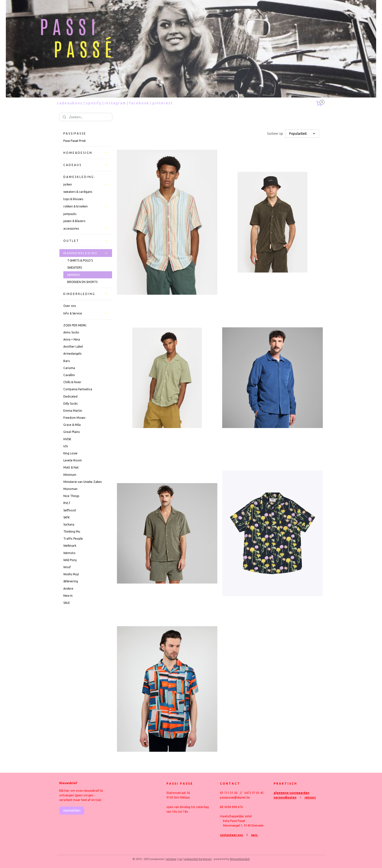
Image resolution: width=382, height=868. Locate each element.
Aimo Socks (71, 332)
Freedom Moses (74, 418)
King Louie (70, 453)
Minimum (70, 475)
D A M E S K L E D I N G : (79, 177)
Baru (67, 361)
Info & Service (86, 313)
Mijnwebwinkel (240, 859)
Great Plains (72, 432)
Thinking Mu (72, 532)
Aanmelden (72, 810)
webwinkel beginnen (198, 859)
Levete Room (73, 460)
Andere (68, 589)
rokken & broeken (86, 206)
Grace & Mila (72, 425)
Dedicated (70, 396)
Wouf (67, 567)
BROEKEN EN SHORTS (82, 282)
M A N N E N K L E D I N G (86, 253)
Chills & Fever (72, 382)
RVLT (67, 503)
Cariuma (69, 368)
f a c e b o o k (139, 103)
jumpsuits (70, 214)
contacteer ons (231, 835)
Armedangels (72, 354)
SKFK (67, 517)
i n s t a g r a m (115, 103)
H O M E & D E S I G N (86, 153)
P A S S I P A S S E (74, 133)
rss (180, 859)
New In (68, 596)
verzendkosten (285, 797)
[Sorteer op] (302, 134)
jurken (86, 184)
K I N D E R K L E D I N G (86, 294)
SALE (67, 603)
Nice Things (71, 496)
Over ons (70, 306)
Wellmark (70, 546)
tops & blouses (73, 199)
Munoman (70, 489)
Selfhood (70, 510)
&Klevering (71, 581)
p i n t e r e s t (162, 103)
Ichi (66, 446)
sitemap (171, 859)
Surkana (69, 524)
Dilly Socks (70, 404)
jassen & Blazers (74, 221)
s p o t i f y (93, 103)
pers (255, 835)
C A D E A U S (86, 165)
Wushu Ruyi (71, 574)
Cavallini (69, 375)
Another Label (73, 346)
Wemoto (69, 553)
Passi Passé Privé (75, 141)
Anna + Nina (72, 339)
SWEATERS (75, 268)
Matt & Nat (71, 467)
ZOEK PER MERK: (75, 325)
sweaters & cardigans (78, 192)
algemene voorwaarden (291, 793)
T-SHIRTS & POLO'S (80, 260)
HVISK (67, 439)
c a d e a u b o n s (70, 103)
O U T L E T (86, 241)
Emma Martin (73, 411)
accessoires (86, 228)
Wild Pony (70, 560)
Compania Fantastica (78, 389)
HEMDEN (73, 275)
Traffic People (73, 539)
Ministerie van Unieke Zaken (83, 482)
